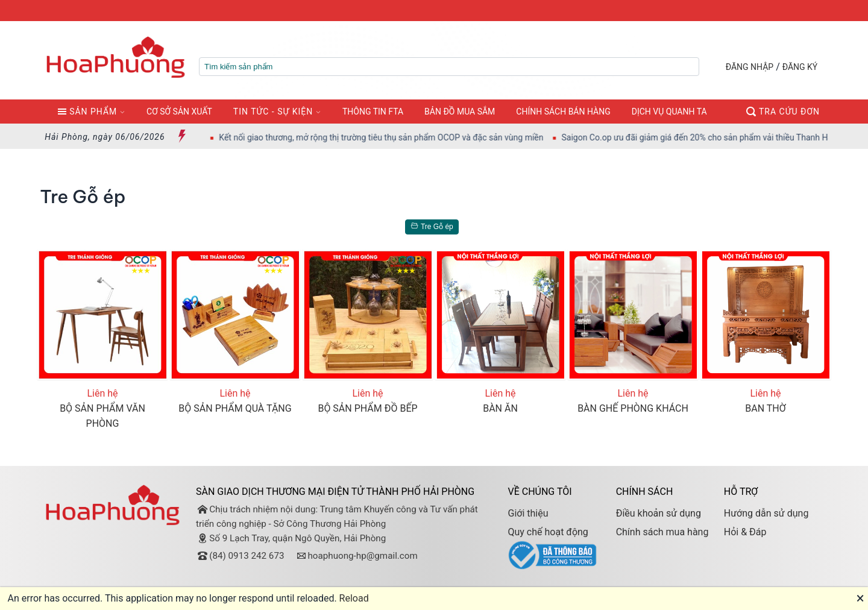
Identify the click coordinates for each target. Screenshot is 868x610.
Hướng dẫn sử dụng (766, 513)
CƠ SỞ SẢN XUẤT (179, 112)
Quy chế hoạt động (548, 532)
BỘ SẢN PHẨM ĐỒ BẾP (367, 408)
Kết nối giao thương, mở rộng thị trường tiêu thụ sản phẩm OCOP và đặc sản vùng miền (391, 137)
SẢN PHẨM (87, 112)
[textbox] (449, 67)
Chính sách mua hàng (662, 532)
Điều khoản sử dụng (659, 513)
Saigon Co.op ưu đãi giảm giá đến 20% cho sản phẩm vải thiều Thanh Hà (706, 137)
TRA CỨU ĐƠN (783, 112)
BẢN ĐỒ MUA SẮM (460, 112)
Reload (354, 598)
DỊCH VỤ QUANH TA (669, 112)
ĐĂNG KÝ (800, 67)
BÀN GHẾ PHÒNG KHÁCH (633, 408)
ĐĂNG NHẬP (750, 67)
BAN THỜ (765, 408)
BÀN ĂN (500, 408)
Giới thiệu (528, 513)
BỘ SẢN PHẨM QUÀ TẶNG (235, 408)
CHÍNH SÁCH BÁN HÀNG (563, 112)
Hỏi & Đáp (745, 532)
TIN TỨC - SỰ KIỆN (273, 112)
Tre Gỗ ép (430, 227)
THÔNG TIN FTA (373, 112)
